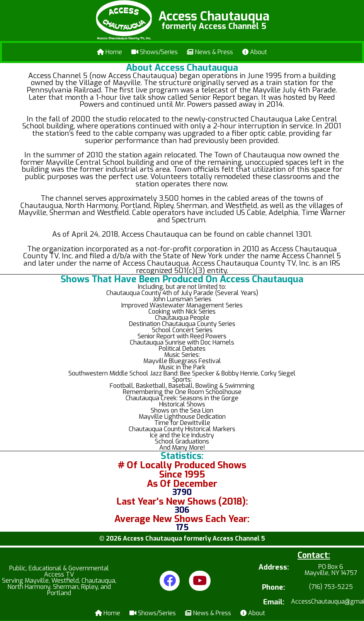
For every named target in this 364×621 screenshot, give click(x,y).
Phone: (274, 588)
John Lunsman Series (182, 299)
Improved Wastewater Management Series (182, 305)
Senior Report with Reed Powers (182, 336)
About (255, 52)
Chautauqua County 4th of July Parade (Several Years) (182, 293)
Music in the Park (182, 367)
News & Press (210, 52)
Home (110, 52)
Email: (274, 602)
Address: (274, 568)
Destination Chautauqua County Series (182, 324)
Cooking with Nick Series (182, 311)
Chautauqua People (182, 318)
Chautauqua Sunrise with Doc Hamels (182, 342)
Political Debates (182, 349)
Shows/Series (155, 52)
